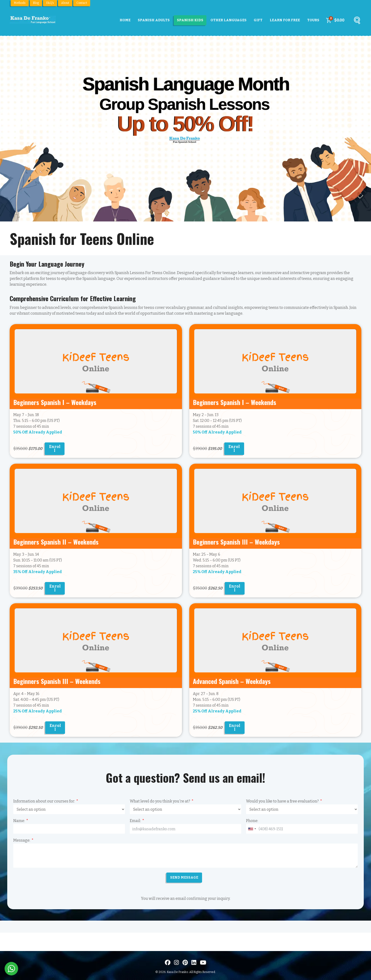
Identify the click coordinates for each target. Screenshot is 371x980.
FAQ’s (50, 3)
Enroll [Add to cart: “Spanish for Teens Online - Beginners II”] (55, 588)
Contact (82, 3)
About (65, 3)
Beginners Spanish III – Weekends (57, 681)
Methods (20, 3)
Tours (313, 20)
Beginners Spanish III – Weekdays (236, 542)
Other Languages (229, 20)
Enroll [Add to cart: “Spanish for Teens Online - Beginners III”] (55, 728)
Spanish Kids (190, 20)
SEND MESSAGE (184, 877)
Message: (22, 840)
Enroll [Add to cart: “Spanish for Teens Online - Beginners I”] (234, 449)
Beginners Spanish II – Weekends (56, 542)
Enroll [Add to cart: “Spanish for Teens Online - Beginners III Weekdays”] (235, 588)
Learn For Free (285, 20)
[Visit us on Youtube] (203, 963)
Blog (36, 3)
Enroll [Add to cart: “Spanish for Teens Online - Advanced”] (235, 728)
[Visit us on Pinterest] (185, 963)
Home (125, 20)
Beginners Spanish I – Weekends (235, 402)
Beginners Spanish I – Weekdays (55, 402)
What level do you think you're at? (160, 801)
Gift (258, 20)
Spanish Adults (154, 20)
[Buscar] (357, 21)
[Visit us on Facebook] (168, 963)
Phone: (252, 821)
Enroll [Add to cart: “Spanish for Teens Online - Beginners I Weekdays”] (55, 449)
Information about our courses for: (44, 801)
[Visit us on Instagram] (176, 963)
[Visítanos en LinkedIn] (194, 963)
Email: (135, 821)
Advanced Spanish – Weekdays (232, 681)
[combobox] (252, 829)
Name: (19, 821)
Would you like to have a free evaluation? (282, 801)
